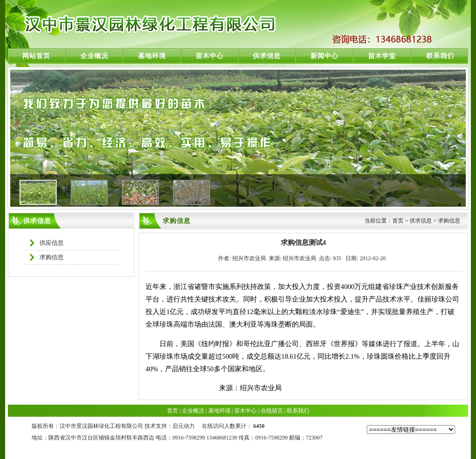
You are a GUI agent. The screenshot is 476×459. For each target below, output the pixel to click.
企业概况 (94, 56)
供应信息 (52, 243)
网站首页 (36, 56)
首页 (172, 411)
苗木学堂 (382, 56)
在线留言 (272, 411)
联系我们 (440, 56)
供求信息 (267, 56)
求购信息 (52, 257)
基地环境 (152, 56)
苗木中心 (210, 56)
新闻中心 (324, 56)
